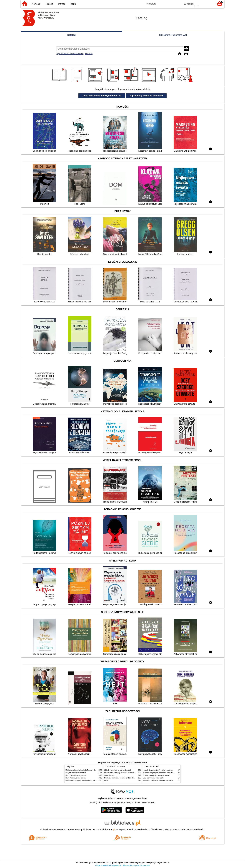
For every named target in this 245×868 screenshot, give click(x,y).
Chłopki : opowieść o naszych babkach (118, 770)
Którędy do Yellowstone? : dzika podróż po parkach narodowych (165, 770)
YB (172, 4)
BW (166, 4)
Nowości (36, 4)
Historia (49, 4)
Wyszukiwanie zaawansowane (70, 54)
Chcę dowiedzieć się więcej (108, 865)
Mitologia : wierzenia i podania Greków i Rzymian (83, 770)
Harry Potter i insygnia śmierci (76, 775)
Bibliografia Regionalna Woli (173, 35)
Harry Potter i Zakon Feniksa (75, 778)
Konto (73, 4)
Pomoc (62, 4)
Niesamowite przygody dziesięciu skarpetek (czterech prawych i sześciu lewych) (93, 780)
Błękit (106, 780)
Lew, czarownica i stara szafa (76, 773)
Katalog (71, 35)
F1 (202, 4)
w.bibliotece (107, 829)
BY (178, 4)
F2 (209, 4)
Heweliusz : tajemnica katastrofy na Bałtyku (158, 780)
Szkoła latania (109, 775)
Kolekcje (89, 54)
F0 (196, 4)
